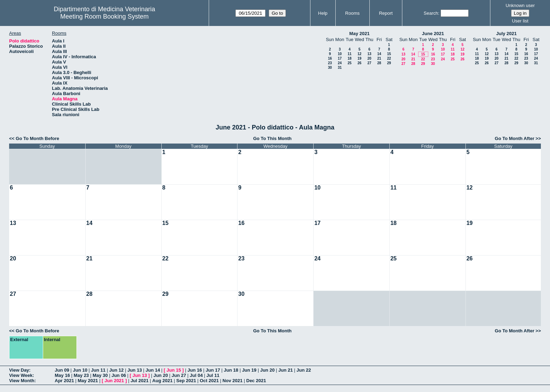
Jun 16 (194, 370)
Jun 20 (267, 370)
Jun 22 (304, 370)
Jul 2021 (139, 381)
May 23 (81, 375)
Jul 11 (213, 375)
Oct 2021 (209, 381)
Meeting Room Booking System (105, 16)
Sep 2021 (186, 381)
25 (350, 63)
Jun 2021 (114, 381)
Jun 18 (231, 370)
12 (359, 54)
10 (340, 54)
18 (350, 58)
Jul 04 (196, 375)
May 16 (62, 375)
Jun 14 (153, 370)
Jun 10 (80, 370)
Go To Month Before (38, 138)
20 (369, 58)
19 (359, 58)
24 (340, 63)
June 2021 (433, 34)
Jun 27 (179, 375)
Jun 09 (62, 370)
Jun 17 (213, 370)
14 (379, 54)
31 (340, 68)
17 (340, 58)
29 (389, 63)
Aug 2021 (162, 381)
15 (389, 54)
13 (369, 54)
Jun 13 (135, 370)
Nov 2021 (232, 381)
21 (379, 58)
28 (379, 63)
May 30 (100, 375)
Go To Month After (515, 138)
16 (330, 58)
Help (323, 13)
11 (350, 54)
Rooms (352, 13)
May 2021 (360, 34)
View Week (21, 375)
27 (369, 63)
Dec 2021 (256, 381)
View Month (22, 381)
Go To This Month (273, 138)
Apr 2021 (64, 381)
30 (330, 68)
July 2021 (506, 34)
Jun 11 (98, 370)
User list (520, 21)
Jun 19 (249, 370)
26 (359, 63)
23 (330, 63)
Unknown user (520, 5)
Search (431, 13)
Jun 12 (116, 370)
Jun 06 (119, 375)
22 (389, 58)
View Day (19, 370)
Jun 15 (174, 370)
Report (386, 13)
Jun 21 (285, 370)
